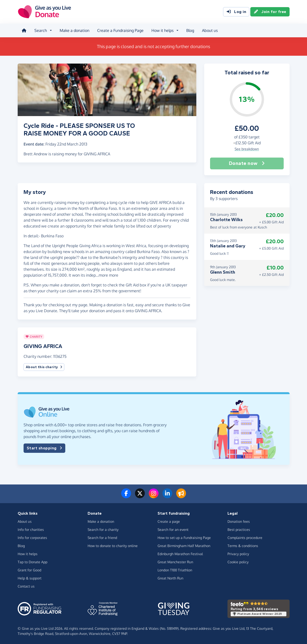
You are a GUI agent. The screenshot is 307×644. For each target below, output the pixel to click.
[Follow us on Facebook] (126, 496)
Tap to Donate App (33, 562)
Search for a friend (102, 538)
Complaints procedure (245, 538)
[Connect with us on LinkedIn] (167, 496)
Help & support (30, 578)
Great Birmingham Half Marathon (184, 546)
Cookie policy (238, 562)
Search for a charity (103, 530)
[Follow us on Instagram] (154, 496)
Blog (190, 30)
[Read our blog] (181, 496)
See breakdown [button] (247, 149)
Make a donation (74, 30)
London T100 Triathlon (175, 570)
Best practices (239, 530)
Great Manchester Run (175, 562)
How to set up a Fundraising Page (184, 538)
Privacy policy (238, 554)
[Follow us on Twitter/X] (140, 496)
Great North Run (170, 578)
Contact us (26, 586)
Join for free (270, 12)
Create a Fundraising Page (120, 30)
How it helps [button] (162, 30)
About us (210, 30)
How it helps (28, 554)
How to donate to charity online (113, 546)
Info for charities (31, 530)
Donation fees (239, 521)
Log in (236, 12)
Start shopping (44, 448)
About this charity (44, 367)
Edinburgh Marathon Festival (180, 554)
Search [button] (41, 30)
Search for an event (173, 530)
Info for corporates (32, 538)
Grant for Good (29, 570)
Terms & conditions (243, 546)
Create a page (169, 521)
